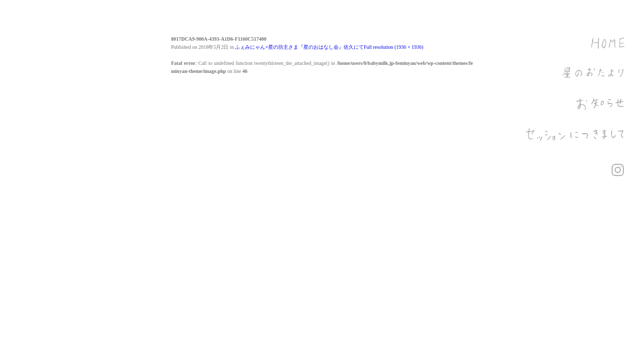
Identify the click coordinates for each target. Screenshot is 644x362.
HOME (576, 50)
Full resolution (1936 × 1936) (393, 47)
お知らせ (576, 111)
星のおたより (576, 80)
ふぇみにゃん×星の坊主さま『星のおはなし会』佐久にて (299, 47)
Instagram (618, 170)
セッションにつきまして (576, 141)
